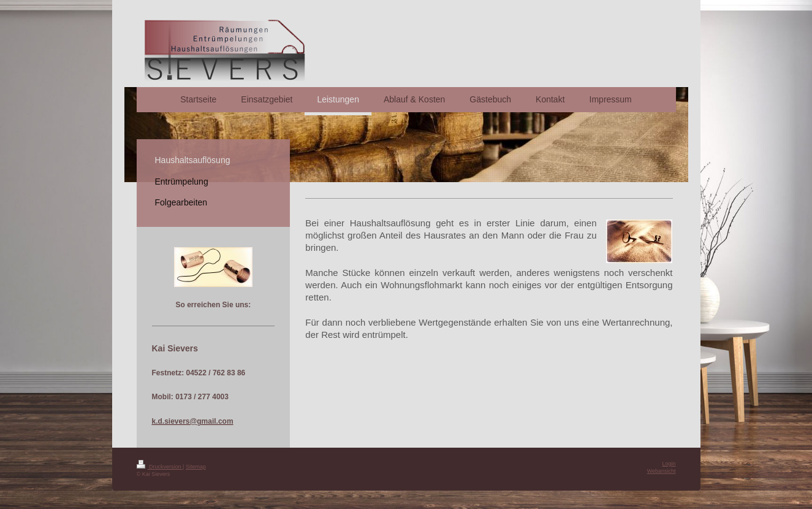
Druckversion (160, 467)
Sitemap (196, 467)
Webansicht (662, 471)
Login (669, 464)
